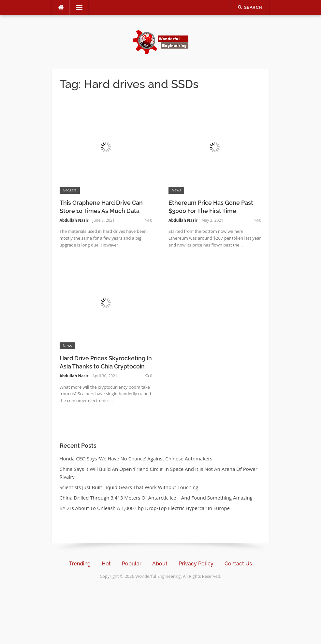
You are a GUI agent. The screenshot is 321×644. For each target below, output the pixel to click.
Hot (106, 564)
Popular (132, 564)
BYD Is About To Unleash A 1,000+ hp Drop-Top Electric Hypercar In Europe (145, 508)
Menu (77, 7)
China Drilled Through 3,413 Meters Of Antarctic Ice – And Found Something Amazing (156, 498)
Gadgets (70, 190)
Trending (80, 564)
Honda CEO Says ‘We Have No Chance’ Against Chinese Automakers (136, 458)
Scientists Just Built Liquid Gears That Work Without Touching (129, 487)
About (160, 564)
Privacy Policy (196, 564)
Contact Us (238, 564)
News (176, 190)
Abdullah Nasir (74, 220)
